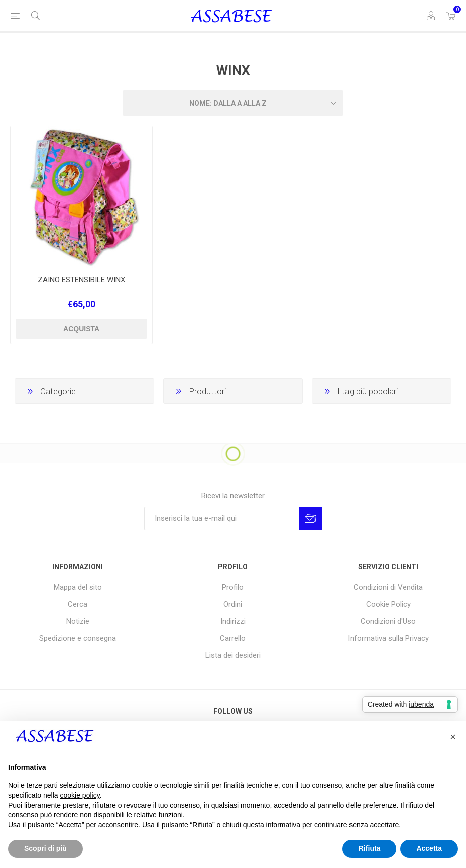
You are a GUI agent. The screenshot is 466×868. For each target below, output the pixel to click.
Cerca (78, 604)
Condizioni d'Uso (388, 621)
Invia (311, 518)
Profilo (233, 587)
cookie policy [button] (80, 795)
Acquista (81, 329)
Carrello (233, 638)
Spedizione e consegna (78, 638)
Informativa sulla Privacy (388, 638)
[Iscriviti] (221, 518)
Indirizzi (233, 621)
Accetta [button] (429, 848)
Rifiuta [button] (370, 848)
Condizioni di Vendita (388, 587)
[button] (453, 737)
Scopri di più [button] (45, 848)
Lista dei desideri (233, 655)
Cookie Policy (388, 604)
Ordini (233, 604)
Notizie (78, 621)
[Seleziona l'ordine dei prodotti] (233, 103)
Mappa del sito (78, 587)
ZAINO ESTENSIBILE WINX (81, 280)
